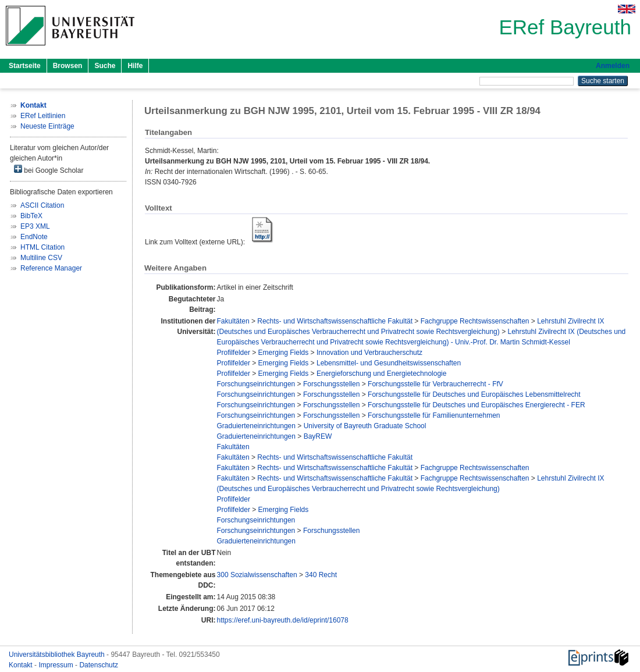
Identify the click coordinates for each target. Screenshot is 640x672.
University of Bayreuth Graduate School (365, 426)
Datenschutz (99, 665)
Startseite (25, 66)
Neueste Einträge (47, 126)
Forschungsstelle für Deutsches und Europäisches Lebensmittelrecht (474, 394)
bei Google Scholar (49, 170)
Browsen (68, 66)
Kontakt (22, 665)
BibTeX (31, 216)
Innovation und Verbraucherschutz (369, 353)
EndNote (34, 237)
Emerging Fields (284, 353)
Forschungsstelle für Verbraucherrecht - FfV (435, 384)
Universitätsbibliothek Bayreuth (58, 655)
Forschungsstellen (331, 384)
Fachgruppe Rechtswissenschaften (475, 321)
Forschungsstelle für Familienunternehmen (434, 415)
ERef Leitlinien (43, 116)
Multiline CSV (41, 258)
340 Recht (321, 575)
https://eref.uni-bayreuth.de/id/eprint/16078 (283, 620)
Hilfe (135, 66)
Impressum (57, 665)
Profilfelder (234, 353)
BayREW (318, 436)
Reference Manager (51, 268)
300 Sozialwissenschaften (257, 575)
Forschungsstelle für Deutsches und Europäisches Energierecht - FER (477, 405)
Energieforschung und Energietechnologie (382, 374)
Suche (105, 66)
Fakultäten (233, 321)
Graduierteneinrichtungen (256, 426)
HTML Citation (42, 247)
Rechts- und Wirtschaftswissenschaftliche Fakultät (335, 321)
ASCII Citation (42, 205)
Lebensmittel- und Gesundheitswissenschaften (389, 363)
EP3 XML (35, 226)
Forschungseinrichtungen (256, 384)
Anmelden (613, 66)
